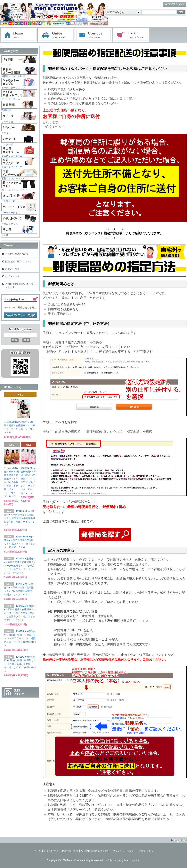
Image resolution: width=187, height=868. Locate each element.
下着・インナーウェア (13, 178)
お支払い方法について (17, 254)
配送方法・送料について (18, 261)
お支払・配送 (56, 35)
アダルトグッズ (10, 224)
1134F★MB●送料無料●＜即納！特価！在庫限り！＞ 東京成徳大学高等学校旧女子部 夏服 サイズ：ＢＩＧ (20, 518)
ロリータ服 (7, 122)
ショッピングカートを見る (20, 315)
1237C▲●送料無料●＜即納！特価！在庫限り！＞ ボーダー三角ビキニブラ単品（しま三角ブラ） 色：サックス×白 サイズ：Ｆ (20, 613)
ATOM (20, 694)
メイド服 (6, 65)
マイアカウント (175, 5)
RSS (17, 690)
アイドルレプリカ (11, 99)
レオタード (7, 144)
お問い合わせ (94, 35)
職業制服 (6, 110)
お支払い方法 (51, 851)
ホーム (19, 35)
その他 (5, 235)
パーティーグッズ (11, 213)
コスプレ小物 (8, 201)
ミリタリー (7, 133)
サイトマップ (12, 276)
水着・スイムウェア (12, 167)
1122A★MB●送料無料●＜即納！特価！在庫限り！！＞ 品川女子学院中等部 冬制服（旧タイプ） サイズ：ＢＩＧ (12, 482)
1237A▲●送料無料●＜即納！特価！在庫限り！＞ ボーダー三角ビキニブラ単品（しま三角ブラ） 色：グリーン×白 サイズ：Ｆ (20, 566)
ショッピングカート (131, 35)
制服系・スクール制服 (13, 76)
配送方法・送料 (70, 851)
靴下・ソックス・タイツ (14, 190)
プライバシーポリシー (124, 851)
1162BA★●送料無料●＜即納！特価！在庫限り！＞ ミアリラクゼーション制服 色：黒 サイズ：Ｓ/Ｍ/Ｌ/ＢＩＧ (21, 638)
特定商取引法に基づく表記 (95, 851)
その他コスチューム (12, 156)
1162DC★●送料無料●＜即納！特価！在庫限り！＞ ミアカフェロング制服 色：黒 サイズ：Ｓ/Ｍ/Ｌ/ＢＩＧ (20, 664)
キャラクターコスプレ (13, 88)
